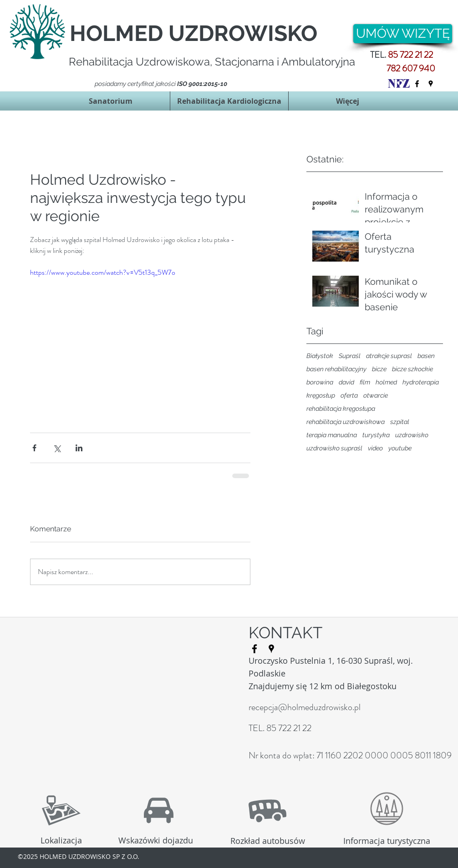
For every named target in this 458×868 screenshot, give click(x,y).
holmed (386, 382)
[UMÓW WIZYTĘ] (403, 34)
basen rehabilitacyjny (336, 369)
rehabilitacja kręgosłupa (341, 409)
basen (426, 356)
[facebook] (417, 84)
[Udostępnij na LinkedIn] (79, 448)
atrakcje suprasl (389, 356)
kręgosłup (321, 395)
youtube (400, 448)
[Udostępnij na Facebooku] (34, 448)
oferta (349, 395)
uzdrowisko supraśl (334, 448)
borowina (320, 382)
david (346, 382)
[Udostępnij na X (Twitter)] (57, 448)
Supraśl (350, 356)
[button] (111, 101)
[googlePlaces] (431, 84)
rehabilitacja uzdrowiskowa (346, 422)
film (365, 382)
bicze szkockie (412, 369)
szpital (400, 422)
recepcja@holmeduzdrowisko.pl (305, 707)
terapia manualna (332, 435)
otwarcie (376, 395)
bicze (379, 369)
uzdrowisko (412, 435)
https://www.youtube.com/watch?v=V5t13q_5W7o (103, 272)
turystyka (376, 435)
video (375, 448)
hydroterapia (421, 382)
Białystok (320, 356)
